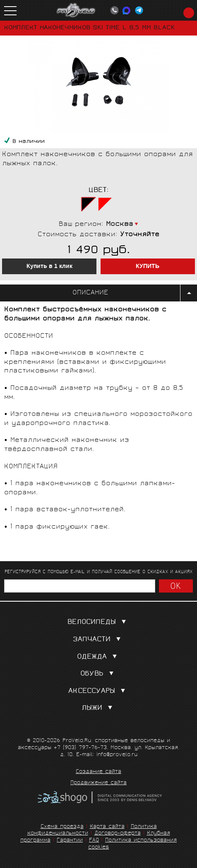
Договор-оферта (118, 834)
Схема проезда (62, 827)
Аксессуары (98, 691)
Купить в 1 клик (49, 266)
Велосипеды (98, 623)
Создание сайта (98, 772)
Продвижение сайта (98, 783)
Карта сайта (107, 827)
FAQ (94, 841)
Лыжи (99, 708)
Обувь (99, 674)
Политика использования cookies (132, 844)
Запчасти (98, 640)
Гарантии (70, 841)
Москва (120, 224)
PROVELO (76, 10)
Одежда (99, 657)
